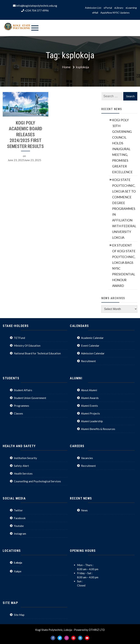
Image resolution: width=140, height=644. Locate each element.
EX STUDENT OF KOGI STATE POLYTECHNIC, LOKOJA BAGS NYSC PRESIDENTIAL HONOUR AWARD (124, 265)
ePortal (108, 8)
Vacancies (87, 458)
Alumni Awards (90, 398)
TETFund (19, 338)
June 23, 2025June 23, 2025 (24, 160)
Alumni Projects (90, 413)
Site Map (19, 615)
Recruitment (88, 361)
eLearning (131, 8)
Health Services (23, 473)
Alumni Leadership (92, 421)
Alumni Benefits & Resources (98, 429)
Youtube (19, 526)
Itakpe (18, 571)
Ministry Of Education (27, 346)
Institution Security (25, 458)
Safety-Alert (21, 466)
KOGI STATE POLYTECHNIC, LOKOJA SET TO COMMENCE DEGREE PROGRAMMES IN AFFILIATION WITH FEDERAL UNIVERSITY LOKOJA (124, 209)
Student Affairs (23, 390)
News (84, 510)
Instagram (20, 534)
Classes (18, 413)
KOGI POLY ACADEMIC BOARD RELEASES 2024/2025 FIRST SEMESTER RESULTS (25, 135)
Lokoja (18, 563)
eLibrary (119, 8)
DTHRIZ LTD (97, 630)
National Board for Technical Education (37, 353)
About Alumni (89, 390)
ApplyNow (106, 13)
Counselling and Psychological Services (37, 481)
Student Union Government (30, 398)
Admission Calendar (93, 353)
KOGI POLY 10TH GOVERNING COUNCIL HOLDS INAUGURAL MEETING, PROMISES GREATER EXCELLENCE (122, 146)
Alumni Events (89, 406)
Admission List (93, 8)
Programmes (21, 406)
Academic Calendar (92, 338)
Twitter (18, 510)
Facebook (20, 518)
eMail (95, 13)
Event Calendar (90, 346)
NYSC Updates (121, 13)
